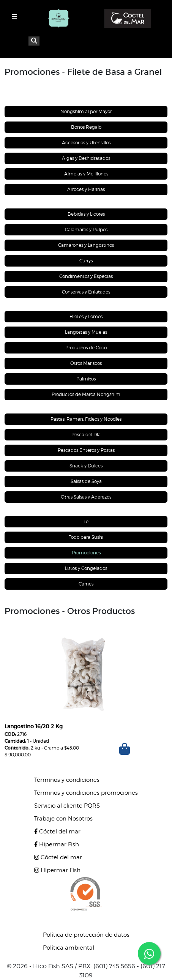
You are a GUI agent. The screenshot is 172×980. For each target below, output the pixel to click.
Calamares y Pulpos (86, 230)
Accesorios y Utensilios (86, 143)
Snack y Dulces (86, 466)
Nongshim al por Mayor (86, 111)
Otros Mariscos (86, 363)
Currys (86, 261)
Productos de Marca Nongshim (86, 394)
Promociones (86, 553)
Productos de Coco (86, 348)
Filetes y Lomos (86, 316)
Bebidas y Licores (86, 214)
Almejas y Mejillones (86, 174)
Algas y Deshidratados (86, 158)
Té (86, 522)
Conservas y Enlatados (86, 292)
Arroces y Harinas (86, 189)
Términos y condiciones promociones (86, 793)
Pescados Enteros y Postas (86, 450)
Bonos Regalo (86, 127)
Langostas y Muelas (86, 332)
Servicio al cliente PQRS (67, 806)
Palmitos (86, 379)
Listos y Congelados (86, 568)
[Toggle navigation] (14, 17)
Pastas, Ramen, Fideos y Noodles (86, 419)
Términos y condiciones (67, 780)
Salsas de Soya (86, 481)
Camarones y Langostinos (86, 245)
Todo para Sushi (86, 537)
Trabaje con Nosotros (63, 819)
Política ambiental (69, 948)
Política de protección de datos (86, 935)
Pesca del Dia (86, 435)
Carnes (86, 584)
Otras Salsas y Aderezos (86, 497)
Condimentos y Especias (86, 276)
